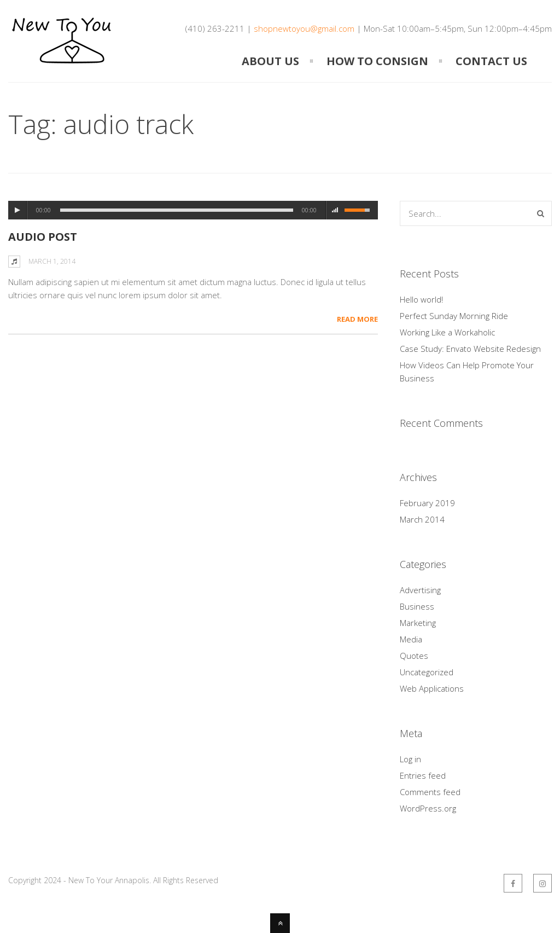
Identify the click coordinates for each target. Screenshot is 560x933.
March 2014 (422, 519)
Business (417, 606)
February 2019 (427, 503)
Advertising (420, 590)
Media (411, 639)
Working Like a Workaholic (447, 332)
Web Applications (432, 688)
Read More (357, 319)
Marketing (418, 623)
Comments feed (430, 792)
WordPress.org (428, 808)
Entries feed (423, 775)
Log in (410, 759)
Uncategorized (427, 672)
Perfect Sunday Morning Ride (454, 316)
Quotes (414, 656)
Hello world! (421, 299)
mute (335, 210)
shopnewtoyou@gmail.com (304, 28)
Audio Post (43, 237)
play (17, 210)
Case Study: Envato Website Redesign (470, 349)
